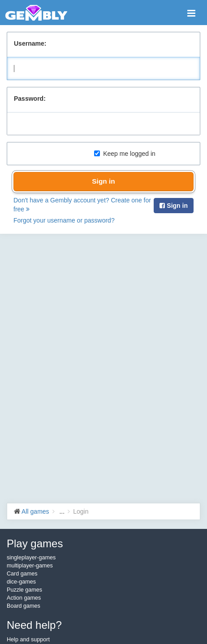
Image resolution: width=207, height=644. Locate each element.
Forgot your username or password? (64, 220)
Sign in (103, 181)
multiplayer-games (30, 566)
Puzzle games (24, 590)
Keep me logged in (125, 154)
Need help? (34, 625)
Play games (35, 543)
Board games (24, 606)
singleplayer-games (31, 558)
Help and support (28, 640)
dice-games (21, 582)
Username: (30, 43)
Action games (24, 598)
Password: (30, 99)
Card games (22, 574)
